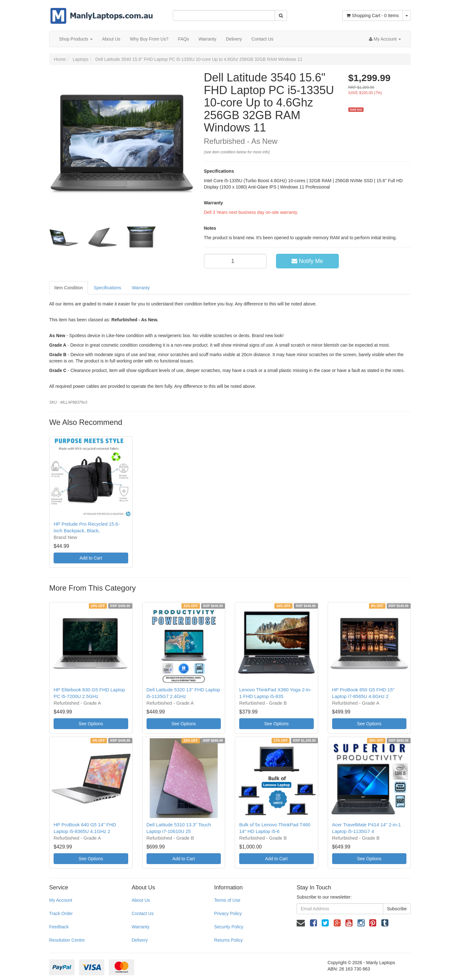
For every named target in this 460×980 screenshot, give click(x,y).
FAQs (184, 39)
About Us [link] (141, 900)
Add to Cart (91, 558)
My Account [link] (61, 900)
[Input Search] (224, 16)
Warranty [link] (141, 927)
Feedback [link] (59, 927)
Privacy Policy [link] (228, 913)
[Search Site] (281, 16)
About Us (111, 39)
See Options (91, 724)
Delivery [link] (140, 940)
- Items (373, 16)
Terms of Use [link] (227, 900)
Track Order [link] (61, 913)
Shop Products (76, 39)
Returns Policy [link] (228, 940)
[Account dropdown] (385, 39)
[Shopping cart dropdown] (407, 16)
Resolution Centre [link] (67, 940)
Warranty (207, 39)
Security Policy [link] (229, 927)
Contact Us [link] (143, 913)
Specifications (107, 288)
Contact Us (263, 39)
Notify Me (307, 261)
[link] (313, 923)
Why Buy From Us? (149, 39)
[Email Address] (340, 909)
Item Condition (69, 288)
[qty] (235, 261)
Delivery (234, 39)
